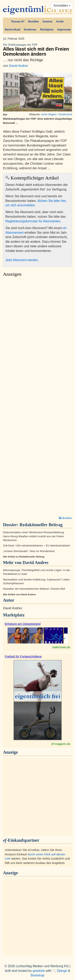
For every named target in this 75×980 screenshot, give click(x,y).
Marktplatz (47, 30)
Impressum (64, 30)
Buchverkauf (13, 30)
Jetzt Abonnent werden (22, 260)
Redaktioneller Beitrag (41, 525)
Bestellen (33, 22)
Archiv (60, 22)
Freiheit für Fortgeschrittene (23, 656)
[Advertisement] (37, 398)
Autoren (47, 22)
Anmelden (62, 6)
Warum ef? (18, 22)
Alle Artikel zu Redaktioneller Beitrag (24, 557)
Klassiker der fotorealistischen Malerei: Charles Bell (34, 589)
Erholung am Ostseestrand (23, 624)
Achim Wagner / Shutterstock (56, 114)
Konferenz (30, 30)
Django (62, 971)
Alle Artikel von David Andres (19, 594)
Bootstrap (37, 975)
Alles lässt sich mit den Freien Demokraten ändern (37, 50)
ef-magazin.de (61, 744)
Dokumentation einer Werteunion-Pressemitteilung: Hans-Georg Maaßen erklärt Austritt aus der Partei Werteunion (34, 536)
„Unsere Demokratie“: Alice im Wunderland (29, 551)
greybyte (39, 971)
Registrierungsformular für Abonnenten (33, 221)
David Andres (18, 66)
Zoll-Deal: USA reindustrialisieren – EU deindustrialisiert (36, 546)
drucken (65, 518)
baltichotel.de (61, 647)
